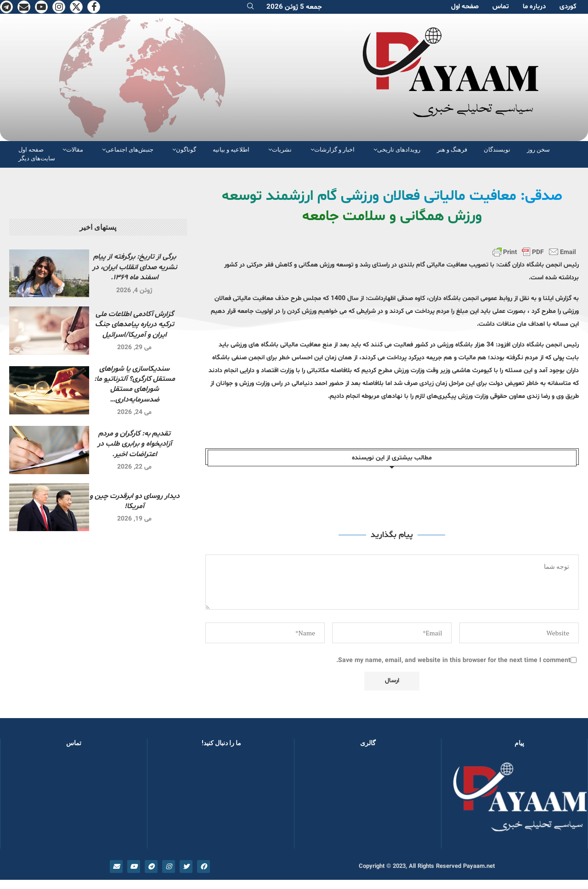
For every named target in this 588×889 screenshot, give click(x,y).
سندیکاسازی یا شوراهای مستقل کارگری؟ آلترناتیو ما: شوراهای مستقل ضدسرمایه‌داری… (135, 384)
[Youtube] (41, 7)
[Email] (24, 7)
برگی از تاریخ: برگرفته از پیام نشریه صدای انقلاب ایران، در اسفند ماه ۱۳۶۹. (135, 267)
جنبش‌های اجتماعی (130, 150)
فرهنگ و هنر (452, 150)
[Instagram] (59, 7)
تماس (501, 7)
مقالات (75, 150)
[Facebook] (94, 7)
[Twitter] (76, 7)
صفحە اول (465, 7)
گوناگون (186, 150)
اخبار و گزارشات (334, 150)
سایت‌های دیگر (37, 158)
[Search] (250, 7)
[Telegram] (6, 7)
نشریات (282, 150)
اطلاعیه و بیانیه (231, 150)
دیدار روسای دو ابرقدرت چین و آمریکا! (135, 501)
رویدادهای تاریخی (399, 150)
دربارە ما (534, 7)
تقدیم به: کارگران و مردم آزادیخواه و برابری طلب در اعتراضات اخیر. (135, 444)
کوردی (568, 7)
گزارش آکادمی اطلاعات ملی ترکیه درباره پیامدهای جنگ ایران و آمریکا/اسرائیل (135, 325)
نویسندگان (497, 150)
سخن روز (538, 150)
